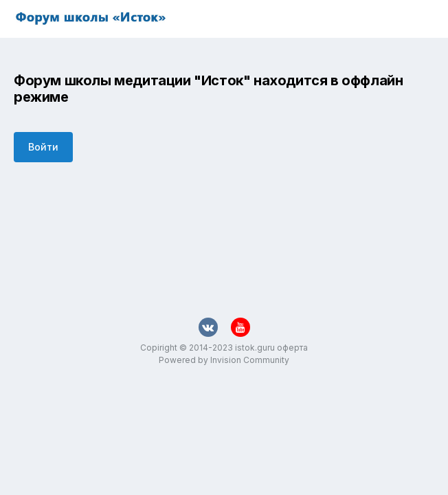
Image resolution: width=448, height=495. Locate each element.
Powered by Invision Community (224, 360)
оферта (292, 348)
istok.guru (255, 348)
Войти (43, 147)
